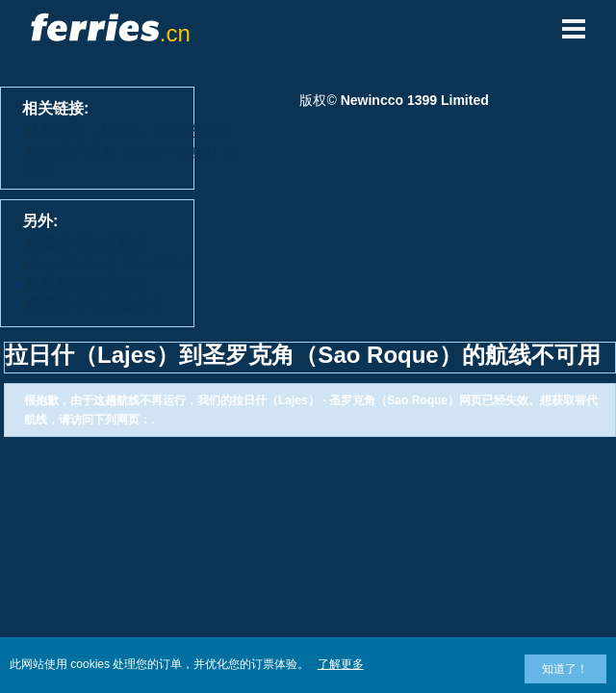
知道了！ (565, 669)
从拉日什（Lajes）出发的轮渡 (128, 130)
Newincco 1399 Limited (415, 100)
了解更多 (341, 664)
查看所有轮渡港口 (87, 283)
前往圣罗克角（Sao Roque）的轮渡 (133, 158)
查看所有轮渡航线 (87, 243)
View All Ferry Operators (108, 263)
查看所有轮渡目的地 (94, 304)
